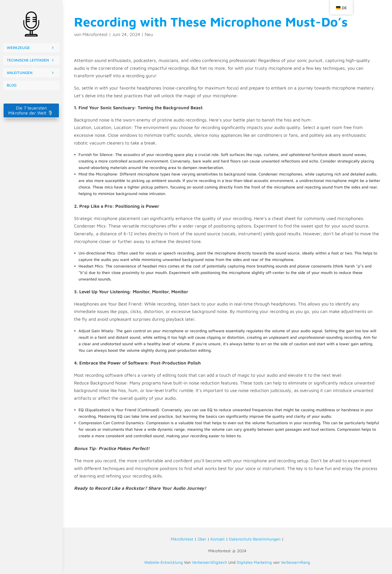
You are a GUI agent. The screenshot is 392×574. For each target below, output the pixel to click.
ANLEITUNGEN (20, 73)
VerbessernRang (295, 562)
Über (202, 539)
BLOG (12, 85)
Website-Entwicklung (163, 562)
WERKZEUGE (18, 48)
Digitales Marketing (254, 562)
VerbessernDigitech (209, 562)
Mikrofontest (95, 34)
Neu (149, 34)
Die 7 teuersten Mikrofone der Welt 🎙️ (31, 110)
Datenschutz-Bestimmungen (255, 539)
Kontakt (218, 539)
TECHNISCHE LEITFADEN (28, 60)
